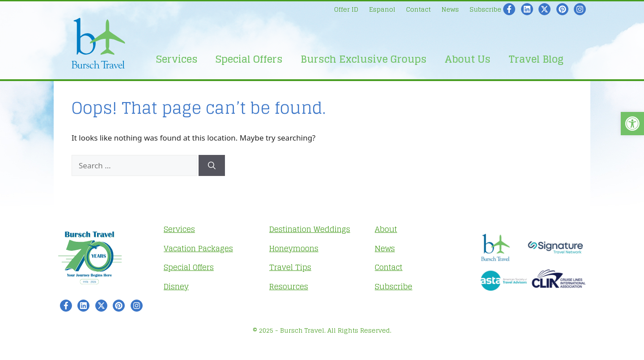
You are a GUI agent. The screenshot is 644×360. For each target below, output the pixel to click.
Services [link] (177, 59)
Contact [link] (418, 9)
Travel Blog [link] (536, 59)
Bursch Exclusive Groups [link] (364, 59)
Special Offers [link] (249, 59)
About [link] (386, 229)
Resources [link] (289, 286)
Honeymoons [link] (294, 248)
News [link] (450, 9)
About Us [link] (468, 59)
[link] (632, 124)
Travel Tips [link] (290, 267)
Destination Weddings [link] (310, 229)
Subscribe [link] (485, 9)
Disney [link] (176, 286)
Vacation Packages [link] (198, 248)
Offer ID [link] (346, 9)
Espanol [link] (382, 9)
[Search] (212, 166)
